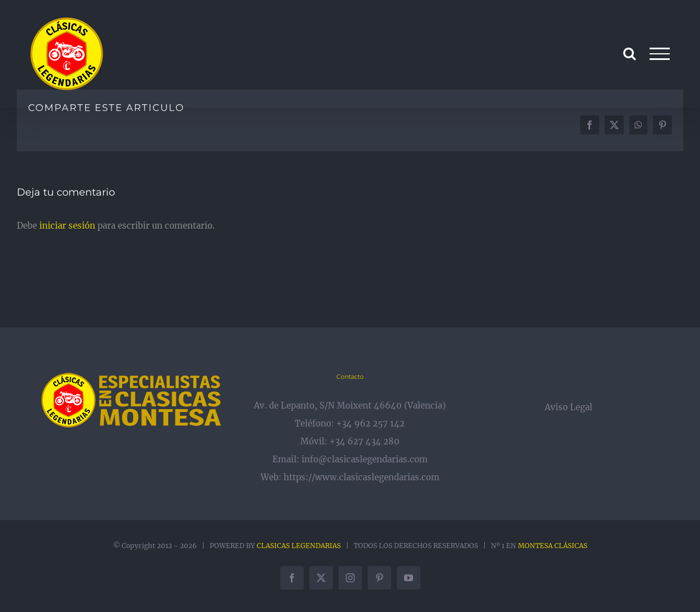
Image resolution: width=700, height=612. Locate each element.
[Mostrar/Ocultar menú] (660, 54)
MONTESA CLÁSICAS (553, 546)
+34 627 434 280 (365, 441)
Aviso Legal (569, 407)
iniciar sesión (68, 226)
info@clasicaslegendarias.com (365, 459)
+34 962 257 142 (370, 423)
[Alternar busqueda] (629, 53)
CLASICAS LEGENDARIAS (299, 546)
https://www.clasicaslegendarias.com (361, 477)
